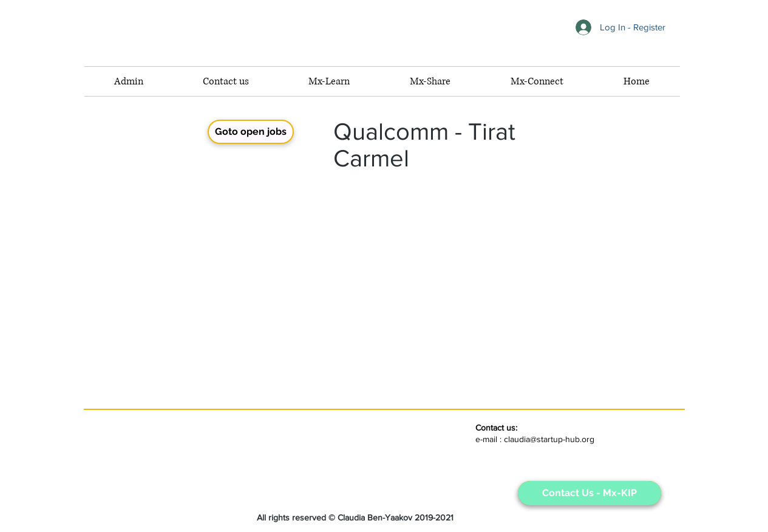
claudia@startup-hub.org (549, 439)
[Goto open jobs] (251, 132)
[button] (537, 81)
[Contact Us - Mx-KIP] (590, 493)
